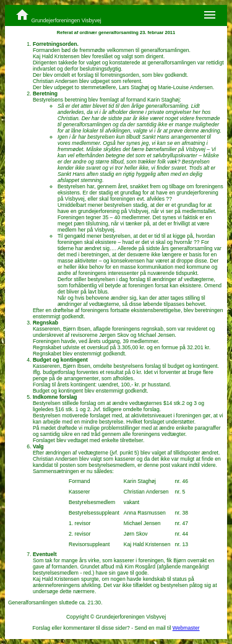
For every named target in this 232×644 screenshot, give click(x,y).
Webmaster (186, 628)
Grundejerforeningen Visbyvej (58, 15)
